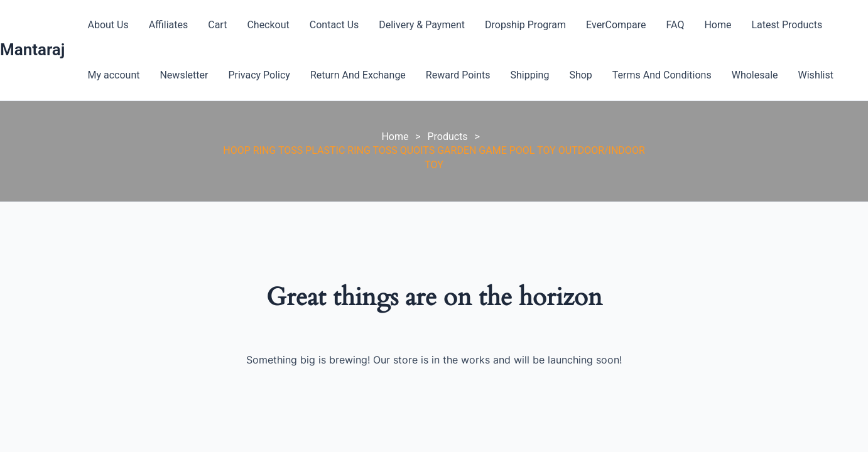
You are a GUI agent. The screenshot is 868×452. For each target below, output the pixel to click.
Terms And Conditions (662, 75)
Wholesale (755, 75)
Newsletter (184, 75)
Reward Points (458, 75)
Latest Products (787, 25)
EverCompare (616, 25)
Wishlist (816, 75)
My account (113, 75)
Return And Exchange (358, 75)
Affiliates (169, 25)
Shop (580, 75)
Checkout (268, 25)
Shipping (530, 75)
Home (718, 25)
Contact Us (334, 25)
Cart (217, 25)
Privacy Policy (259, 75)
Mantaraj (32, 50)
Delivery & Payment (422, 25)
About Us (108, 25)
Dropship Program (525, 25)
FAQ (675, 25)
